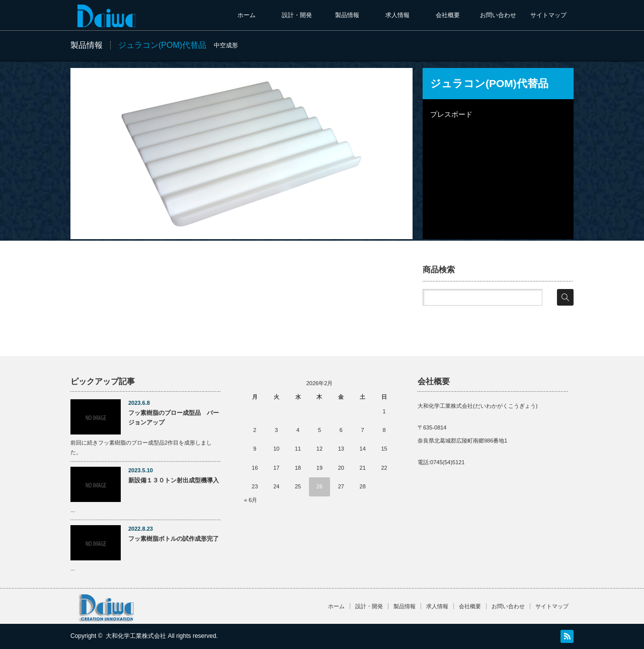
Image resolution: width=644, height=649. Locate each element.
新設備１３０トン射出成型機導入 (174, 480)
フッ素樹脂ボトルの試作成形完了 (174, 539)
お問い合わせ (498, 15)
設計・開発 (297, 15)
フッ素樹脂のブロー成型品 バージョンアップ (174, 418)
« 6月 (251, 500)
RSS (567, 636)
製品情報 (347, 15)
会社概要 (448, 15)
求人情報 (397, 15)
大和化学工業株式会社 (136, 636)
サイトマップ (548, 15)
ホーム (247, 15)
